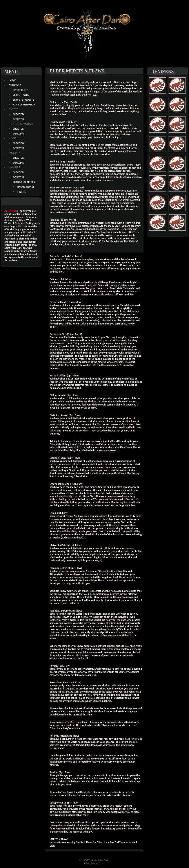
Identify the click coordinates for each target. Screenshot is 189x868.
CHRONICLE (15, 85)
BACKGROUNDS (26, 187)
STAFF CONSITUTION (24, 105)
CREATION (18, 114)
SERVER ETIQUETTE (23, 100)
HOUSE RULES (21, 90)
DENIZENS (18, 119)
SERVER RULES (21, 95)
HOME (12, 80)
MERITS (22, 192)
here (52, 845)
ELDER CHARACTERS (24, 182)
